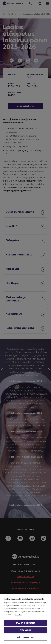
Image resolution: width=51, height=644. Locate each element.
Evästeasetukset (26, 638)
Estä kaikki (25, 630)
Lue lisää (19, 614)
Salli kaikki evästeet (26, 623)
